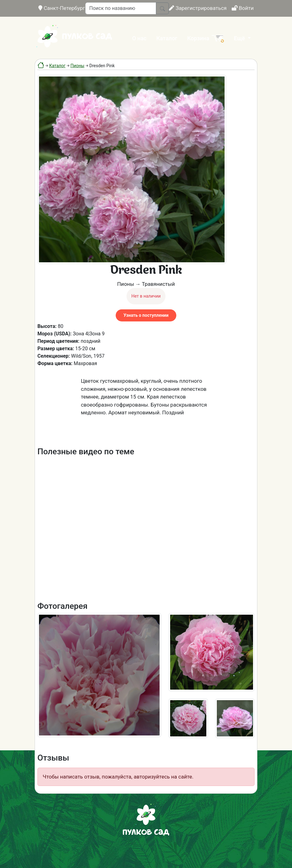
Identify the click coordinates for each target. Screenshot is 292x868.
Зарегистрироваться (198, 8)
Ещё (240, 38)
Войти (243, 8)
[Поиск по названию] (121, 8)
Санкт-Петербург (62, 8)
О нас (139, 38)
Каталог (167, 38)
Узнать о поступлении (146, 315)
